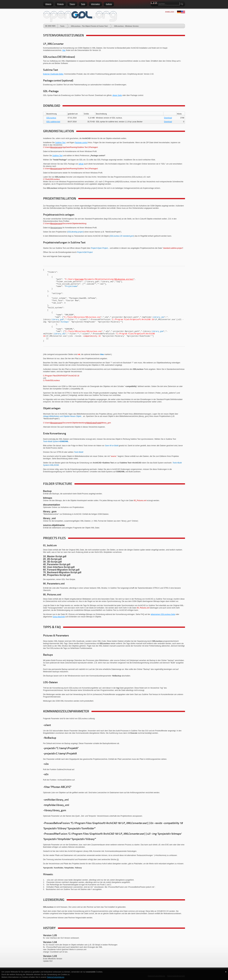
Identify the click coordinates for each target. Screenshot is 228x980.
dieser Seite (117, 95)
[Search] (169, 4)
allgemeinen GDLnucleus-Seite (163, 614)
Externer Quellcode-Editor (53, 74)
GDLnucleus (51, 118)
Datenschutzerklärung (56, 977)
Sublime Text (60, 143)
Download (168, 118)
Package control (81, 143)
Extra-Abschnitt (59, 617)
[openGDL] (80, 16)
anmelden (170, 12)
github (81, 164)
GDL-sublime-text (53, 122)
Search (153, 8)
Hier (64, 50)
